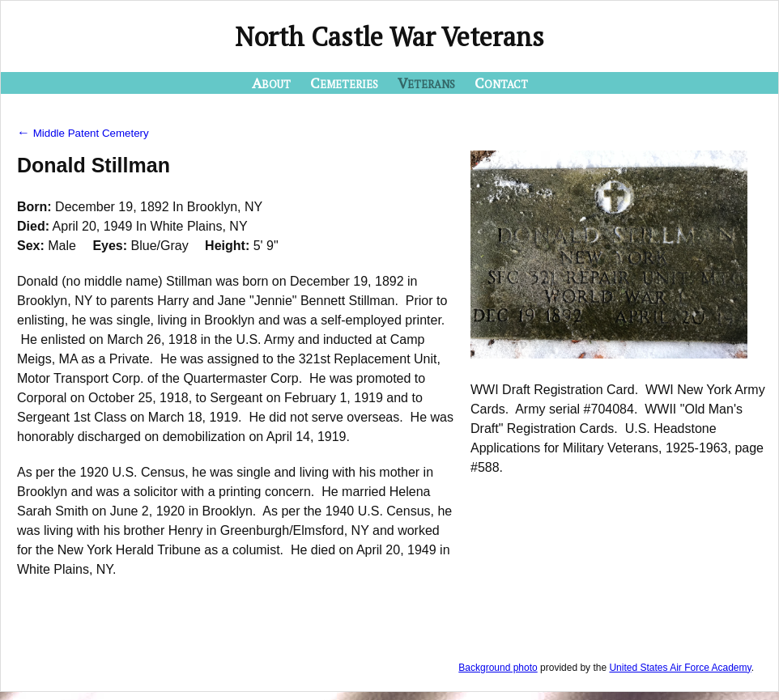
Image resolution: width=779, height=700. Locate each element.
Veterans (426, 83)
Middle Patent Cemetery (83, 133)
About (271, 83)
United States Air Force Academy (680, 668)
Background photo (498, 668)
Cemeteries (344, 83)
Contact (501, 83)
